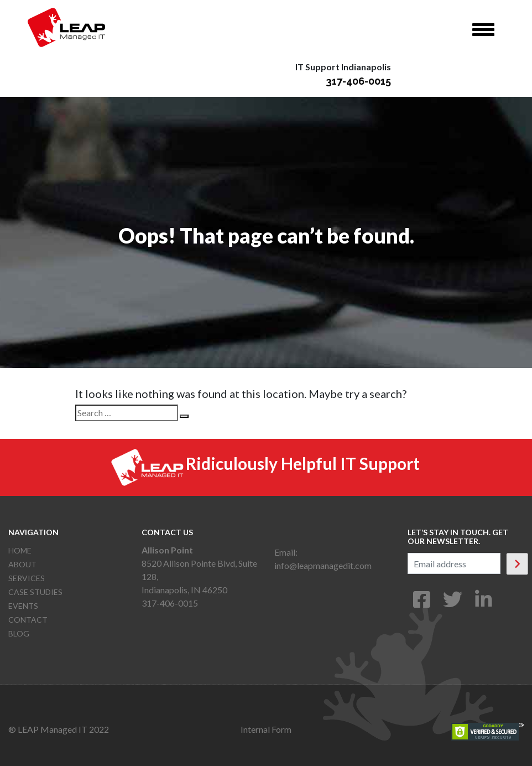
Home (20, 550)
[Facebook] (422, 603)
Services (27, 578)
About (22, 564)
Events (23, 606)
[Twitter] (453, 603)
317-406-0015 (358, 81)
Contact (28, 620)
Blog (19, 633)
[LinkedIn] (484, 603)
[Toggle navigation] (483, 30)
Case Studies (35, 592)
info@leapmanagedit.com (323, 565)
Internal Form (266, 729)
